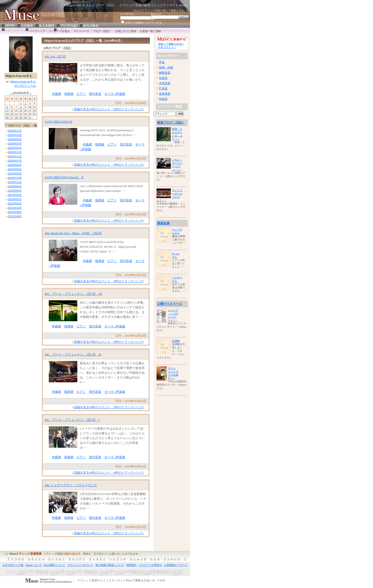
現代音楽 (95, 94)
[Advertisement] (19, 290)
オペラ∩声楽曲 (115, 94)
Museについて (34, 565)
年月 (15, 131)
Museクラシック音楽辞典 (25, 554)
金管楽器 (165, 94)
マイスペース (81, 31)
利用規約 (131, 565)
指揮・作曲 (166, 68)
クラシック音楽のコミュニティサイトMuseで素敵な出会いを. (117, 581)
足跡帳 (176, 341)
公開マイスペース (170, 304)
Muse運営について (54, 565)
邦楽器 (163, 99)
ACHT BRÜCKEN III (58, 122)
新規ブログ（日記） (171, 123)
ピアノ (81, 94)
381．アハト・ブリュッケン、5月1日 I (72, 420)
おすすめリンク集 (13, 565)
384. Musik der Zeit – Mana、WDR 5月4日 (73, 233)
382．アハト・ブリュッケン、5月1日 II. (73, 354)
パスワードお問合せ (150, 565)
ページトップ (37, 31)
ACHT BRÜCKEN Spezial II (64, 177)
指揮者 (69, 94)
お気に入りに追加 (126, 31)
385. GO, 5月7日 (55, 56)
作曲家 (56, 94)
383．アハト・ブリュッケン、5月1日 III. (74, 294)
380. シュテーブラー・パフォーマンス (71, 485)
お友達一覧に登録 (150, 31)
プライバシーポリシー (80, 565)
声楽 (162, 62)
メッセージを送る (59, 31)
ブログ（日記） (102, 31)
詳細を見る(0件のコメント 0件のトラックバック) (109, 109)
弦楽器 (163, 78)
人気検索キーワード (176, 565)
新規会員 (163, 223)
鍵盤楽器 (165, 73)
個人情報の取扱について (110, 565)
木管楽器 (165, 83)
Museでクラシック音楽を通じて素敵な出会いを (161, 10)
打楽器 (163, 88)
